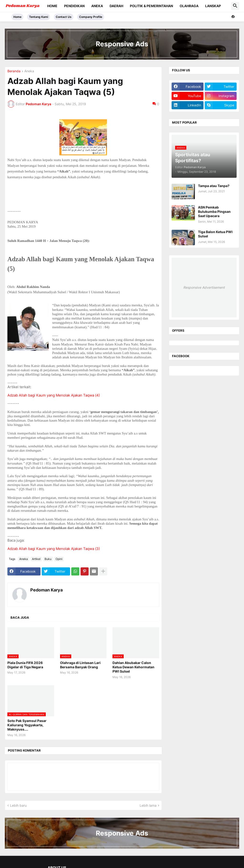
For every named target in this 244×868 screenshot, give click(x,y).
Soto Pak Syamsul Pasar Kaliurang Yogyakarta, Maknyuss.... (27, 725)
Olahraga (189, 6)
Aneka (97, 6)
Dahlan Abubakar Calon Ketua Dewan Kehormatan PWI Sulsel (133, 667)
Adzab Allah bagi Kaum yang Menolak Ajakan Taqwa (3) (54, 549)
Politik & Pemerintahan (151, 6)
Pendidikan (74, 6)
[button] (235, 6)
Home (52, 6)
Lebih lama (148, 805)
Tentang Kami (39, 17)
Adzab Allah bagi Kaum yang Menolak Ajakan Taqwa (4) (54, 395)
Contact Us (64, 17)
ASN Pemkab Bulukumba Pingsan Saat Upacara (214, 212)
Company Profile (91, 17)
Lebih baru (18, 805)
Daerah (116, 6)
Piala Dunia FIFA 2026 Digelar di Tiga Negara (25, 665)
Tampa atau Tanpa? (214, 186)
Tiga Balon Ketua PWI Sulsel (215, 234)
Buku (48, 559)
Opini (59, 559)
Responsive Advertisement (204, 287)
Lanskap (213, 6)
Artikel (36, 559)
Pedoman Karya (46, 590)
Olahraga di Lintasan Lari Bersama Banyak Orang (80, 665)
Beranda (14, 71)
